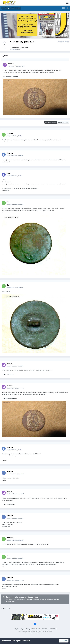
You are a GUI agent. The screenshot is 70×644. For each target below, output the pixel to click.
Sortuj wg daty (63, 122)
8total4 (10, 153)
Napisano (17, 66)
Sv (8, 202)
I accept (64, 641)
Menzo (27, 47)
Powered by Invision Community (35, 633)
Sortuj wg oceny (51, 122)
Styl (23, 629)
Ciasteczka (53, 629)
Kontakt (45, 629)
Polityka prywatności (33, 629)
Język (16, 629)
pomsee (10, 133)
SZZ (9, 173)
